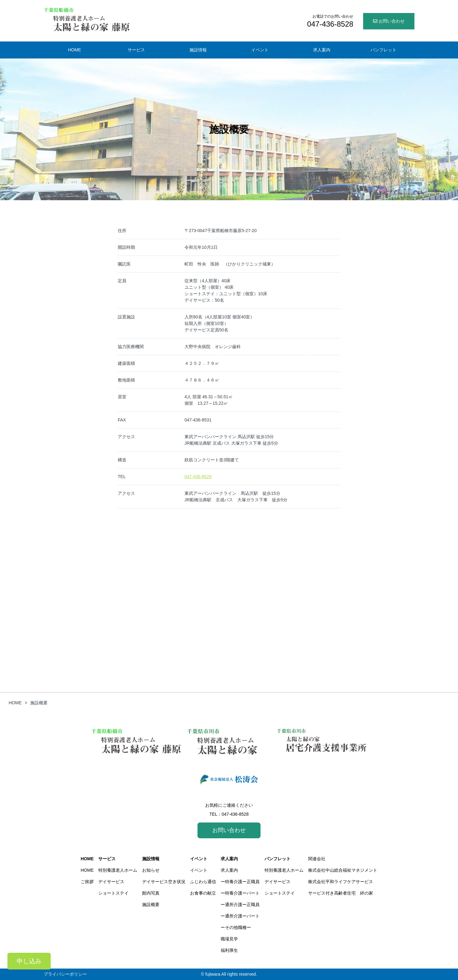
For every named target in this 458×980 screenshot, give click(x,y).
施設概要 (151, 904)
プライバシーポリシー (65, 974)
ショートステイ (113, 893)
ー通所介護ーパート (240, 916)
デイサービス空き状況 (164, 882)
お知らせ (151, 870)
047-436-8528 (198, 477)
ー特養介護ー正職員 (240, 882)
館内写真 (151, 893)
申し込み (29, 961)
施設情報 (151, 859)
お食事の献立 (203, 893)
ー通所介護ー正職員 (240, 904)
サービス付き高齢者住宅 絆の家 (341, 893)
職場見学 (229, 939)
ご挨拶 (87, 882)
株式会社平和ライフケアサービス (341, 882)
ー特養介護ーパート (240, 893)
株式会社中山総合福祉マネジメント (343, 870)
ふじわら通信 (203, 882)
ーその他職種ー (236, 927)
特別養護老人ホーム (118, 870)
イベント (199, 859)
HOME (87, 859)
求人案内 (229, 859)
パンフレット (278, 859)
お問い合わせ (389, 21)
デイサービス (111, 882)
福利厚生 (229, 950)
